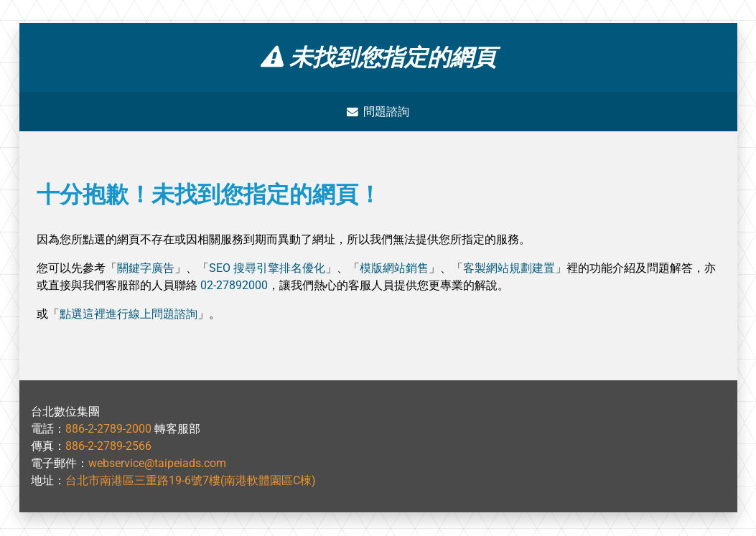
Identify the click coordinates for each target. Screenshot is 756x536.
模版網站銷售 (394, 269)
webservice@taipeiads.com (157, 464)
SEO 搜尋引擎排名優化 (267, 269)
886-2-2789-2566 (108, 447)
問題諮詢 (378, 112)
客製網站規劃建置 (509, 269)
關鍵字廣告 (146, 269)
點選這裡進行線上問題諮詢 (129, 315)
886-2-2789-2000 (108, 429)
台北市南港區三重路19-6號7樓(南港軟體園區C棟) (191, 481)
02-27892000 (234, 286)
